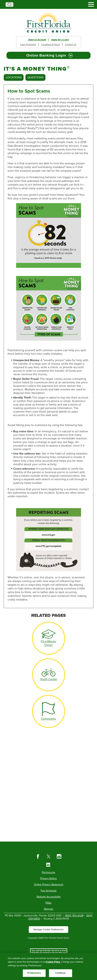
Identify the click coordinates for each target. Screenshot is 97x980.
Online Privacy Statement (49, 885)
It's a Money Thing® (48, 643)
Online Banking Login (46, 55)
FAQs (48, 903)
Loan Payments (28, 45)
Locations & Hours (51, 45)
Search (9, 5)
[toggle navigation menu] (90, 4)
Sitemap (48, 909)
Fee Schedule (49, 891)
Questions (35, 77)
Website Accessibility (49, 897)
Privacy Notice (48, 878)
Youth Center (49, 679)
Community (48, 719)
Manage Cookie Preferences (48, 929)
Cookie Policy (53, 966)
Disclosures (48, 872)
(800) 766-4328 (74, 916)
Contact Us (71, 45)
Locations (14, 77)
